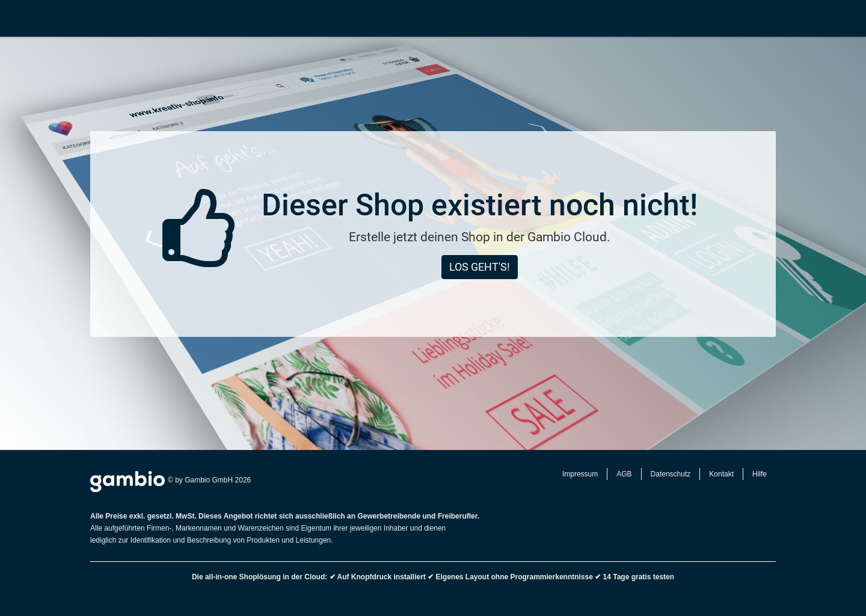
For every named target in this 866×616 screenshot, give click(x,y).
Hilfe (760, 474)
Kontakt (721, 474)
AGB (624, 474)
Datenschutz (671, 474)
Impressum (580, 474)
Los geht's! (480, 267)
